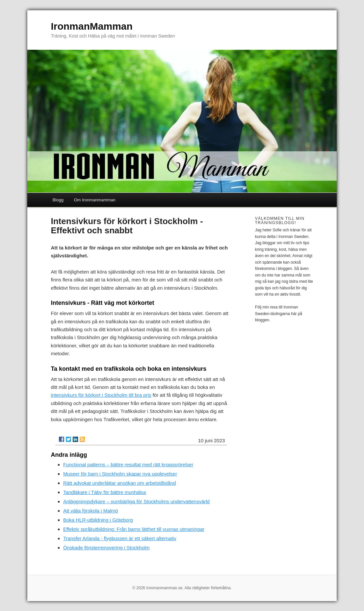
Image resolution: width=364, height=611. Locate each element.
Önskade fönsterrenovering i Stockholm (106, 548)
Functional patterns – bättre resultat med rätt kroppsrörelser (128, 465)
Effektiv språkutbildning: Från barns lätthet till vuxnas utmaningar (134, 529)
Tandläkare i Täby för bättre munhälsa (105, 492)
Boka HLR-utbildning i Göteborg (98, 520)
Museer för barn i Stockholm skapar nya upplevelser (120, 474)
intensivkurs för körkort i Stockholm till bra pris (101, 395)
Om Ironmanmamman (94, 200)
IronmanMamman (91, 26)
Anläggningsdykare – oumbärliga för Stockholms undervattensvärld (136, 501)
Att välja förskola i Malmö (91, 511)
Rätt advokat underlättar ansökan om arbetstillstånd (120, 483)
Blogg (58, 200)
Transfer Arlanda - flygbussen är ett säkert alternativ (120, 538)
